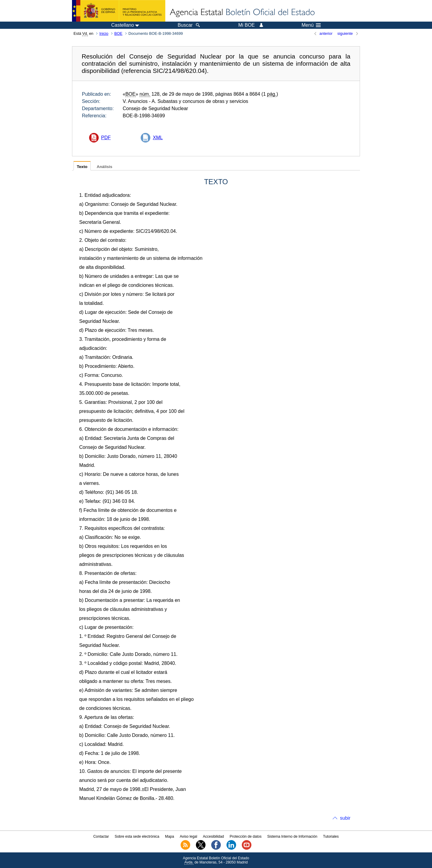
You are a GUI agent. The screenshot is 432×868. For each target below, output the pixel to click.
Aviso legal (188, 836)
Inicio (104, 33)
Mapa (169, 836)
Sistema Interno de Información (292, 836)
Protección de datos (246, 836)
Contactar (101, 836)
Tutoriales (331, 836)
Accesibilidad (213, 836)
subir (345, 818)
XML (158, 138)
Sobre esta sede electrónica (137, 836)
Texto (82, 167)
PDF (106, 138)
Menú (311, 25)
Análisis (104, 167)
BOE (118, 33)
